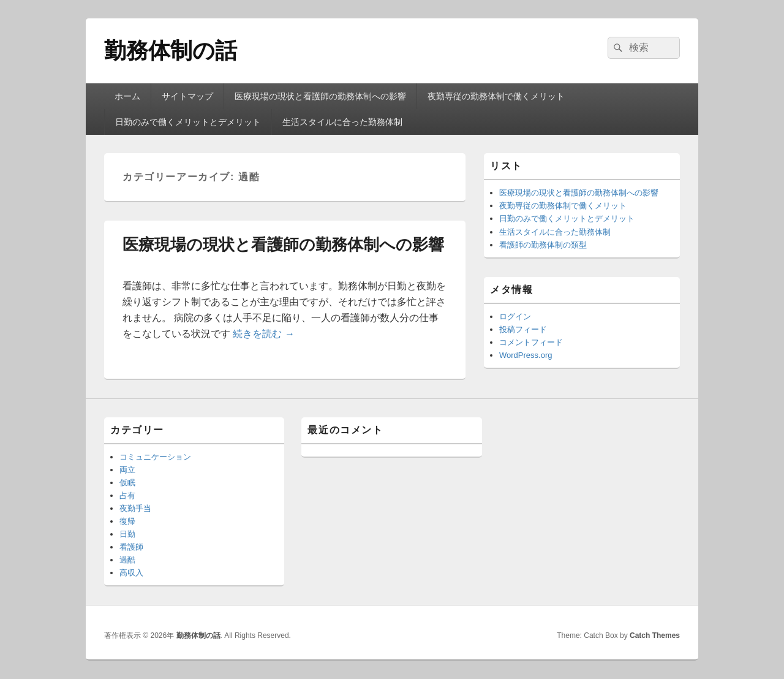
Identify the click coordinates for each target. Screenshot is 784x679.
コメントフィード (531, 342)
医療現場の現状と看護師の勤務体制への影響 (320, 96)
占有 (127, 495)
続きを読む (263, 334)
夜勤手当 (135, 508)
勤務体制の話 (171, 51)
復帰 (127, 521)
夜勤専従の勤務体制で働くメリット (496, 96)
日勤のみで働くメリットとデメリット (188, 122)
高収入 (131, 573)
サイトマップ (187, 96)
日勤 (127, 534)
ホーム (127, 96)
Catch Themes (655, 635)
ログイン (515, 317)
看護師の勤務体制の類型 (543, 245)
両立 (127, 470)
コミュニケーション (155, 457)
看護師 (131, 547)
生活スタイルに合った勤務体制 (342, 122)
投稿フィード (523, 329)
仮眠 (127, 483)
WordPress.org (526, 355)
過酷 (127, 560)
